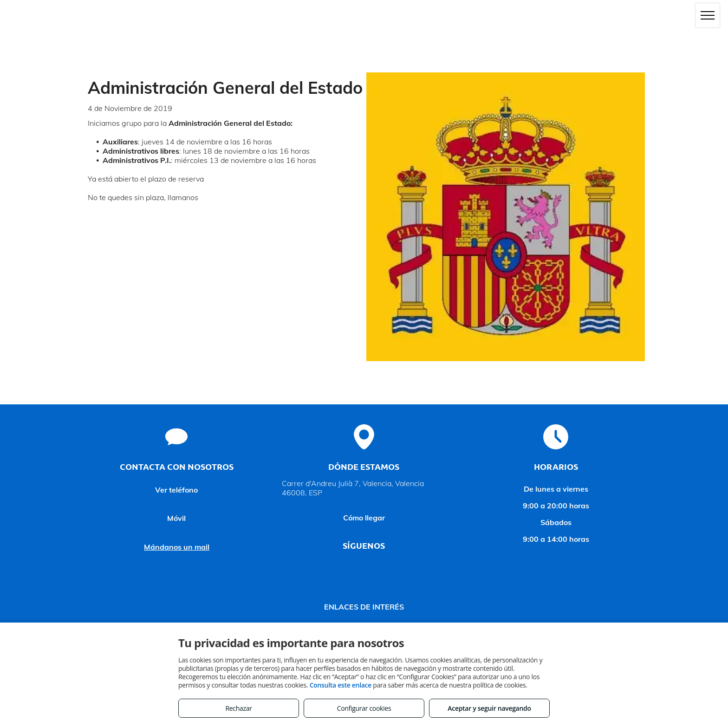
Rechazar (238, 708)
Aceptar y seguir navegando (489, 708)
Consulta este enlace (341, 685)
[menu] (708, 15)
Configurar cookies (364, 708)
